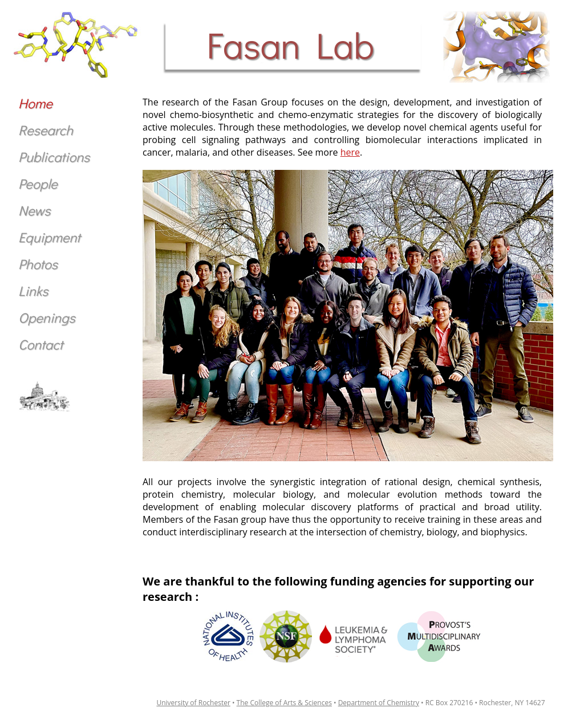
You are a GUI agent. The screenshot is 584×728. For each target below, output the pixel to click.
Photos (38, 264)
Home (35, 103)
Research (46, 130)
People (38, 183)
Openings (47, 317)
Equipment (49, 237)
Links (33, 290)
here (350, 152)
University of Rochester (193, 703)
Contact (40, 344)
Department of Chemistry (379, 703)
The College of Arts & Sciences (284, 703)
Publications (54, 156)
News (34, 210)
